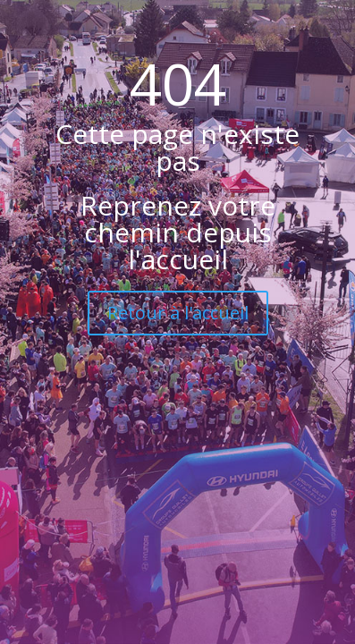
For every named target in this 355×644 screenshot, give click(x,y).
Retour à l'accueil (178, 313)
